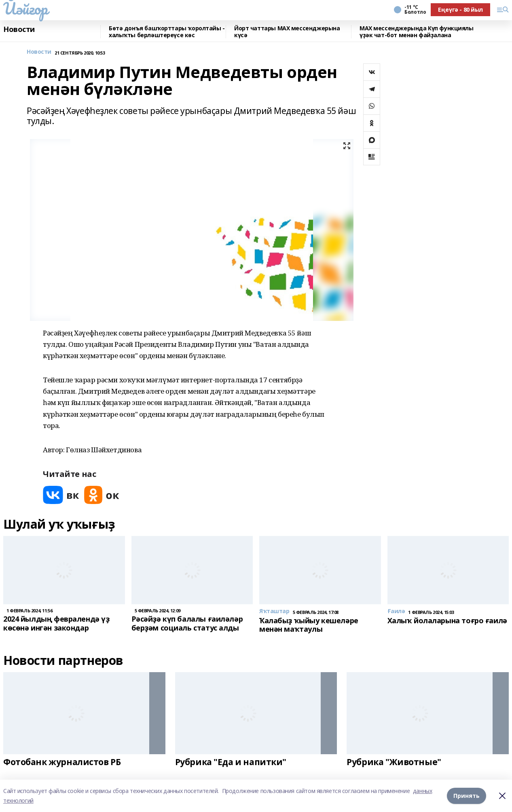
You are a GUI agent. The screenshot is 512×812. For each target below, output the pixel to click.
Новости (19, 30)
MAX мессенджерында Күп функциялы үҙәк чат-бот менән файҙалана (417, 32)
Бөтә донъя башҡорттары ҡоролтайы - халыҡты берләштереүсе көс (167, 32)
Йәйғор (25, 8)
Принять (467, 796)
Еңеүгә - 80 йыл (460, 9)
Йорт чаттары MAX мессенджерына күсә (287, 32)
